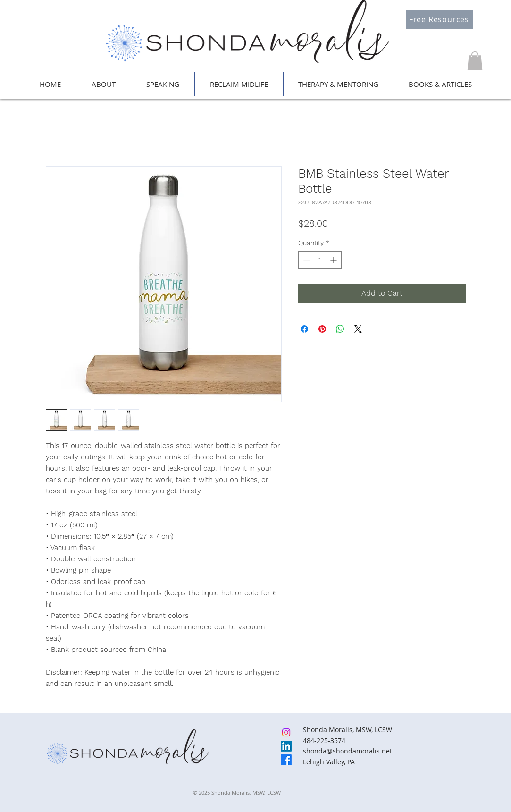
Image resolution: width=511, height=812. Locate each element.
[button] (475, 61)
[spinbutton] (320, 260)
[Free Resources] (439, 19)
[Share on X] (358, 329)
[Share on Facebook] (304, 329)
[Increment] (334, 260)
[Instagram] (286, 732)
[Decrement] (306, 260)
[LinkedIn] (286, 746)
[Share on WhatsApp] (340, 329)
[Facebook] (286, 760)
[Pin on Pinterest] (322, 329)
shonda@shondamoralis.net (348, 751)
